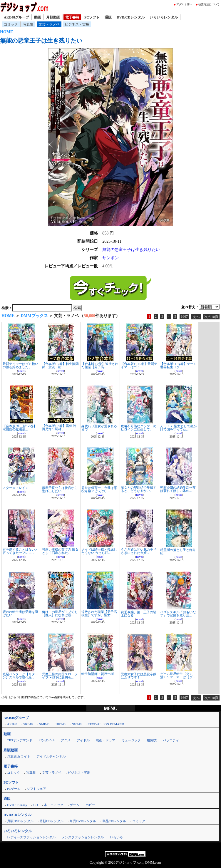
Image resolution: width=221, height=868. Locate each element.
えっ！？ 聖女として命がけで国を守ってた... (178, 428)
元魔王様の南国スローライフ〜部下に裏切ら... (60, 676)
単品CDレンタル (114, 821)
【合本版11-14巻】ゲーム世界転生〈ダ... (178, 365)
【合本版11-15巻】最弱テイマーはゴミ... (139, 365)
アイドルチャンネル (51, 756)
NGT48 (77, 724)
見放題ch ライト (19, 756)
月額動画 (53, 17)
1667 (184, 316)
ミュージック (131, 740)
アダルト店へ (184, 4)
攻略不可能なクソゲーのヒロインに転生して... (139, 428)
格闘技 (152, 740)
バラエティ (171, 740)
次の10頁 (211, 317)
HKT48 (61, 724)
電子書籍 (72, 17)
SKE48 (28, 724)
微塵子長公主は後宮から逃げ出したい (60, 489)
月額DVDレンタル (20, 821)
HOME (6, 32)
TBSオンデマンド (20, 740)
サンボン (110, 258)
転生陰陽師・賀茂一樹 (98, 674)
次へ (196, 317)
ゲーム (74, 805)
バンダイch (46, 740)
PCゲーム (14, 789)
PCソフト (92, 17)
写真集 (28, 24)
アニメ (66, 740)
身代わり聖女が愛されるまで (99, 428)
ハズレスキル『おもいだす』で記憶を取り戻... (178, 614)
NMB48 (44, 724)
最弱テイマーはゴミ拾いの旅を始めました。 (20, 365)
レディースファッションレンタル (31, 837)
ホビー (90, 805)
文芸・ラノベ (49, 24)
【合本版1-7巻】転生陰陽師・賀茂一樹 (60, 365)
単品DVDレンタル (83, 821)
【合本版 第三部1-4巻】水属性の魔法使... (20, 428)
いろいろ (116, 837)
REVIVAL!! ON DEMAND (106, 724)
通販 (108, 17)
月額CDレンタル (52, 821)
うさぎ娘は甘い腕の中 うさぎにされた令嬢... (139, 551)
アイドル (83, 740)
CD (35, 805)
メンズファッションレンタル (83, 837)
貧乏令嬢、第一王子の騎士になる (139, 614)
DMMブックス (34, 316)
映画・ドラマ (106, 740)
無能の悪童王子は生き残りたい (41, 41)
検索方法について (209, 4)
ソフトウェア (36, 789)
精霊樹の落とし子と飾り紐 (178, 551)
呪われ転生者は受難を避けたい (20, 613)
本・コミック (54, 805)
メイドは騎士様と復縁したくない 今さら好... (99, 551)
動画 (38, 17)
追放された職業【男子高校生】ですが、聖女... (99, 613)
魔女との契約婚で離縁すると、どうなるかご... (139, 489)
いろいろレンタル (164, 17)
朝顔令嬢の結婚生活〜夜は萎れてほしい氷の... (178, 489)
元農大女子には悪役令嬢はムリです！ (139, 676)
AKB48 (12, 724)
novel (21, 371)
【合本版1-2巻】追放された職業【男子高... (100, 365)
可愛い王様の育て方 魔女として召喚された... (60, 551)
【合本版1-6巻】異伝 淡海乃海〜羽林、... (59, 427)
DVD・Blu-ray (17, 805)
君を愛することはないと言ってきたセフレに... (20, 551)
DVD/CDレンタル (131, 17)
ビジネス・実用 (77, 24)
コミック (11, 24)
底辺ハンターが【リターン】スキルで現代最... (20, 676)
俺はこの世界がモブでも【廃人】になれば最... (60, 613)
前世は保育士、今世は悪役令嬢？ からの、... (99, 489)
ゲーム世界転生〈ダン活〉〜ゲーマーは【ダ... (178, 675)
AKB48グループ (16, 17)
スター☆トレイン (16, 488)
